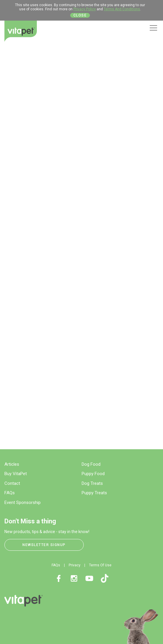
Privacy (75, 565)
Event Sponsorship (23, 502)
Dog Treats (92, 483)
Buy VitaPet (16, 474)
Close (80, 15)
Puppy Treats (94, 493)
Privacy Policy (85, 9)
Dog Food (91, 464)
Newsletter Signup (44, 545)
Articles (12, 464)
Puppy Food (93, 474)
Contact (12, 483)
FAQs (10, 493)
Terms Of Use (100, 565)
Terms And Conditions (122, 9)
